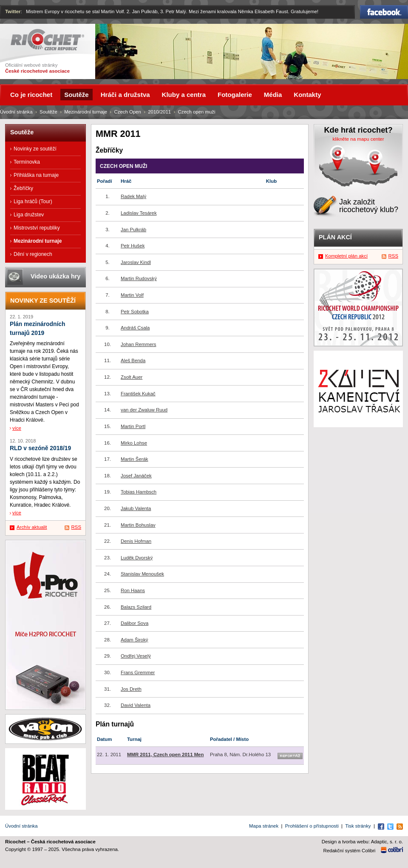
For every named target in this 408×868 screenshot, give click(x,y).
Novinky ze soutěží (35, 149)
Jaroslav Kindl (136, 262)
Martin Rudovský (139, 278)
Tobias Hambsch (139, 492)
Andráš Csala (135, 328)
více (17, 428)
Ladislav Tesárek (139, 213)
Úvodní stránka (16, 112)
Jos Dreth (131, 689)
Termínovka (27, 162)
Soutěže (48, 112)
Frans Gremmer (138, 672)
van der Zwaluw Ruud (144, 410)
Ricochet (47, 40)
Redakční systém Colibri (350, 851)
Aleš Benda (133, 360)
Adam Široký (135, 640)
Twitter (13, 11)
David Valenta (136, 705)
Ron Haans (133, 590)
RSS (76, 527)
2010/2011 (159, 112)
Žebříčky (23, 188)
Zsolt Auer (132, 377)
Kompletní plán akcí (346, 256)
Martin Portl (133, 426)
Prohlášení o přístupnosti (312, 826)
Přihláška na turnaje (36, 175)
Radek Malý (133, 196)
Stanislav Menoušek (142, 574)
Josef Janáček (136, 476)
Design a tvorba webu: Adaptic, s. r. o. (362, 842)
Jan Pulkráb (133, 230)
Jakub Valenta (136, 508)
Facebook (384, 12)
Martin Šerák (135, 459)
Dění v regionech (33, 254)
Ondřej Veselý (136, 656)
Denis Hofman (136, 541)
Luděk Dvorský (137, 558)
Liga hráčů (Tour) (33, 201)
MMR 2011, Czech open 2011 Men (165, 755)
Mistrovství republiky (37, 228)
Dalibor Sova (135, 623)
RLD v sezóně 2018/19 (40, 448)
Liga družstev (29, 215)
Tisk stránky (358, 826)
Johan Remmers (139, 344)
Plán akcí (335, 237)
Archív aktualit (32, 527)
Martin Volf (132, 295)
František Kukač (138, 394)
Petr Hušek (133, 246)
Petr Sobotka (135, 312)
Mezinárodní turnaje (86, 112)
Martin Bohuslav (138, 525)
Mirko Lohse (134, 443)
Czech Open (127, 112)
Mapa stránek (264, 826)
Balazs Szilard (136, 607)
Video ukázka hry (55, 276)
